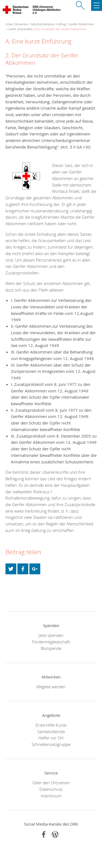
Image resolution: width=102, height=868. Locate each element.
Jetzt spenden (51, 635)
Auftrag (61, 24)
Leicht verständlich (20, 29)
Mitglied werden (51, 687)
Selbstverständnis (42, 24)
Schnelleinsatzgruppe (51, 744)
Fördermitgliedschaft (51, 642)
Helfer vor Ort (51, 738)
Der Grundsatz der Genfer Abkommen (61, 29)
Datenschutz (51, 789)
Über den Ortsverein (51, 783)
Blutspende (51, 648)
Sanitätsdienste (51, 731)
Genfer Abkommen (81, 24)
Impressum (51, 796)
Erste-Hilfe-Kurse (51, 725)
